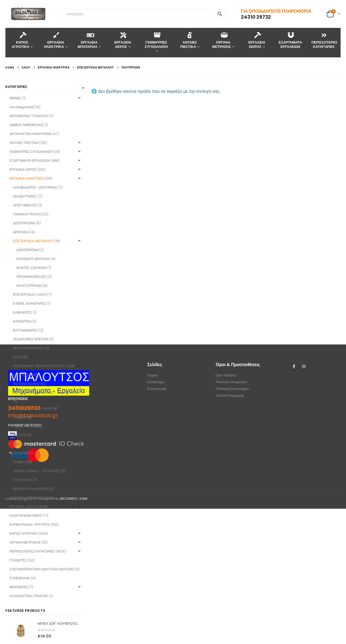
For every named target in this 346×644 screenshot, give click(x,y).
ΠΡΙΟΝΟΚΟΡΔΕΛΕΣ (31, 277)
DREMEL (15, 98)
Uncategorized (22, 107)
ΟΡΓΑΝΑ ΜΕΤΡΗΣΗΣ (222, 40)
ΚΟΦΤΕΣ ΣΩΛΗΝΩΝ (32, 268)
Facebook (294, 366)
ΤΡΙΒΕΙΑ (19, 462)
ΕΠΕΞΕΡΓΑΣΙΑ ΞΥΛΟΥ (30, 295)
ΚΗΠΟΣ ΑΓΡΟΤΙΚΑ (24, 533)
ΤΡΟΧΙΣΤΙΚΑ (22, 480)
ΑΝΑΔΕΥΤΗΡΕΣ (25, 196)
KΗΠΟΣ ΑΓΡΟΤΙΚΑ (20, 40)
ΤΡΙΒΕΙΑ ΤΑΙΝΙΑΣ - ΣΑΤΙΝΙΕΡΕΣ (37, 471)
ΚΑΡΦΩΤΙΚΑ (22, 321)
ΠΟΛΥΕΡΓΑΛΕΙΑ (25, 426)
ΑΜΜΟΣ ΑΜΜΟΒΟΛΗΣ (26, 125)
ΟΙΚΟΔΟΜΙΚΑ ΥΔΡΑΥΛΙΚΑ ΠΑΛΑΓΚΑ (40, 366)
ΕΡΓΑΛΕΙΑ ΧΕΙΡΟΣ (257, 40)
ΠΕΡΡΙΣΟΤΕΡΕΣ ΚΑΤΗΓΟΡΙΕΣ (32, 551)
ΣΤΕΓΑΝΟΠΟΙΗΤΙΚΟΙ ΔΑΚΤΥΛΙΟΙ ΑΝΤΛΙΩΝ (41, 569)
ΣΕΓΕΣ (18, 444)
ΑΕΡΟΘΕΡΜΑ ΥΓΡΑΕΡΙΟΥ (29, 116)
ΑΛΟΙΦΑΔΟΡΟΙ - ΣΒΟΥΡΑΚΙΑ (35, 187)
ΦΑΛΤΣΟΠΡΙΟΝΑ (29, 286)
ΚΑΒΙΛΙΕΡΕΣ (22, 312)
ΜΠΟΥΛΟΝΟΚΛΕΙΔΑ (28, 348)
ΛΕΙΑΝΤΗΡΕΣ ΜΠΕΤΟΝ (31, 339)
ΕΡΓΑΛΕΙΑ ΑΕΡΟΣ (123, 40)
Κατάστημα (156, 382)
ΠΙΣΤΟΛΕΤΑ (22, 375)
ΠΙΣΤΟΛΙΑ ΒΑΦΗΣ (26, 384)
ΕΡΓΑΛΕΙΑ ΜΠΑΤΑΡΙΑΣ (88, 40)
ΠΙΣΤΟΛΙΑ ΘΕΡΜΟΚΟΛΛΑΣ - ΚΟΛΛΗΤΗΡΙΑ (46, 393)
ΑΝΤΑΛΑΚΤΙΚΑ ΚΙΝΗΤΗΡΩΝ (30, 134)
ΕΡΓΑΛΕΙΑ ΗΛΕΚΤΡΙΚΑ (54, 40)
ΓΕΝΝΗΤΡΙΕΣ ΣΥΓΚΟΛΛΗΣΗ (156, 40)
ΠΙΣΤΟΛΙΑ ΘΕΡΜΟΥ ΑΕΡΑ (32, 408)
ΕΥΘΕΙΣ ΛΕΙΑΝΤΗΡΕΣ (29, 303)
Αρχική (153, 375)
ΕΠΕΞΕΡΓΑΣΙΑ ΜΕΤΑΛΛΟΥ (33, 241)
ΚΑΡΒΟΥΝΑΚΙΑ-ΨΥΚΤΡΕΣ (30, 525)
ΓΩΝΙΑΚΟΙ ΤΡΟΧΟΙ (27, 214)
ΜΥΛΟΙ (18, 357)
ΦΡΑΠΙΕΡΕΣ (19, 587)
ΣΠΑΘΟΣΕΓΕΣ (24, 453)
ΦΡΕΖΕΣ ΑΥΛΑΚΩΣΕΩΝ (31, 489)
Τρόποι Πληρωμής (230, 395)
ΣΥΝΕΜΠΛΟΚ (20, 578)
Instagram (304, 366)
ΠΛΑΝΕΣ (20, 417)
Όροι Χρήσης (226, 375)
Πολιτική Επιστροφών (232, 389)
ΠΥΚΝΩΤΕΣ (18, 560)
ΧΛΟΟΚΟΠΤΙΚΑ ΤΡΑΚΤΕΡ (29, 596)
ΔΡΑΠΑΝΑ (21, 232)
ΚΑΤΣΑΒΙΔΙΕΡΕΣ (25, 330)
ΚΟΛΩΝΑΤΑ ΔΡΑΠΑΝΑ (33, 259)
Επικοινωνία (157, 389)
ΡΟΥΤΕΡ (19, 435)
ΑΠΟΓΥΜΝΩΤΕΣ (25, 205)
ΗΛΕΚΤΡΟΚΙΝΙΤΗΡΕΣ (26, 516)
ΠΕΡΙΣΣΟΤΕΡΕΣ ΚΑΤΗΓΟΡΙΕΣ (324, 40)
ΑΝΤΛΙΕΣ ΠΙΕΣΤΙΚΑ (189, 40)
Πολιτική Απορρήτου (232, 382)
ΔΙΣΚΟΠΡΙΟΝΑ (24, 223)
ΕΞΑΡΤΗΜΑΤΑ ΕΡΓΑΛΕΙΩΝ (290, 40)
